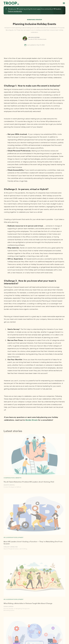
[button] (64, 3)
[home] (11, 3)
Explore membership (15, 11)
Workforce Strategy (35, 20)
